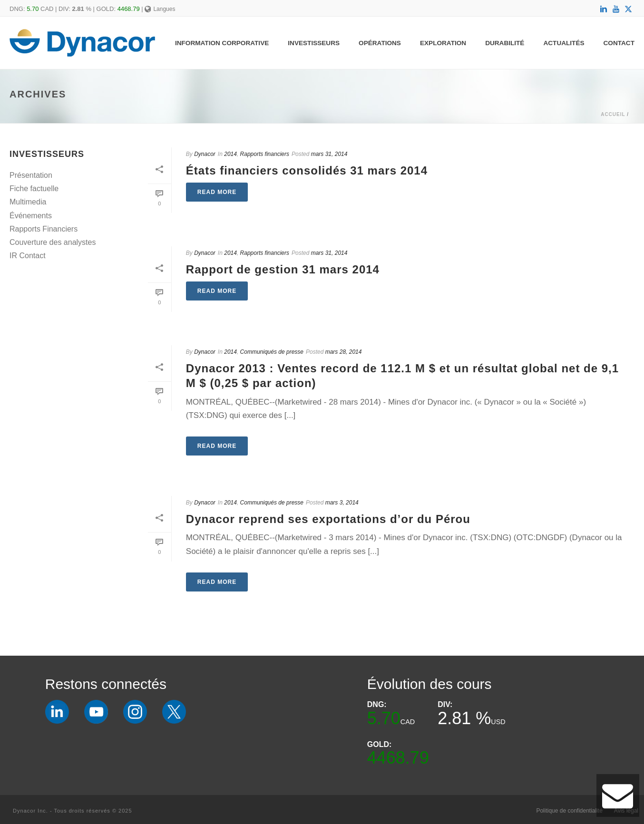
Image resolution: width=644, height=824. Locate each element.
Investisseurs (314, 43)
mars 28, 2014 (344, 352)
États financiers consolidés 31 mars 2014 (307, 170)
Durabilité (505, 43)
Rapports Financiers (44, 229)
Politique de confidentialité (569, 811)
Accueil (613, 114)
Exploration (443, 43)
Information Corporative (222, 43)
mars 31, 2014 (329, 154)
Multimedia (28, 202)
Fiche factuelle (34, 189)
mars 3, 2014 (342, 503)
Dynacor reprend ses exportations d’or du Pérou (328, 519)
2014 (230, 154)
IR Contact (28, 256)
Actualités (564, 43)
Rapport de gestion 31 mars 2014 (283, 269)
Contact (619, 43)
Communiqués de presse (272, 352)
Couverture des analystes (53, 242)
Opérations (380, 43)
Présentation (31, 175)
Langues (160, 9)
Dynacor (205, 154)
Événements (31, 216)
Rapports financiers (265, 154)
